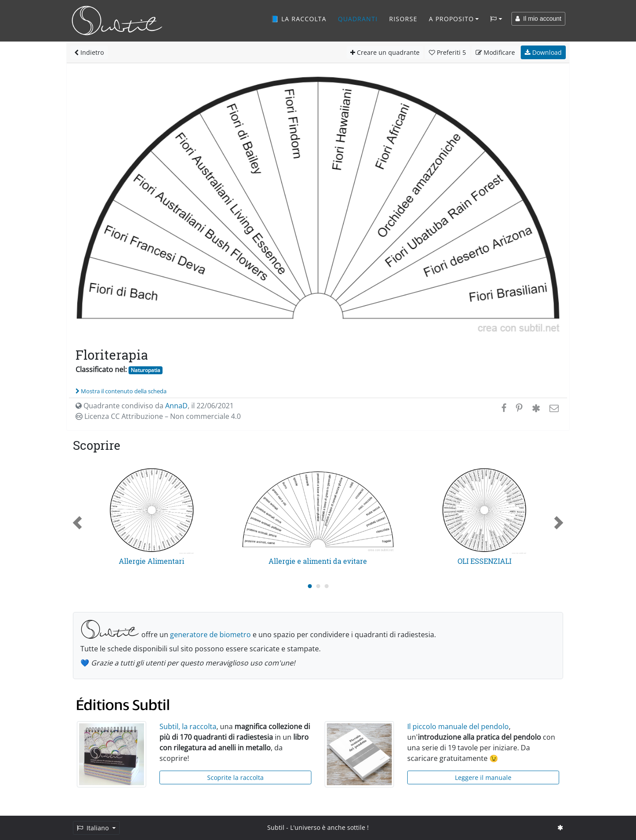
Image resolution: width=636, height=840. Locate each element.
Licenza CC (158, 416)
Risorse (403, 19)
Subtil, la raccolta (188, 726)
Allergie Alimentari (151, 561)
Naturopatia (146, 370)
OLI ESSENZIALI (485, 561)
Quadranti (358, 19)
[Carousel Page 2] (318, 586)
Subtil (276, 827)
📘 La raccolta (299, 19)
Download (543, 52)
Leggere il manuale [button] (483, 777)
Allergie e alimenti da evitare (318, 561)
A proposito (451, 19)
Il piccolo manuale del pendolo (458, 726)
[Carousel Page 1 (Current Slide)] (310, 586)
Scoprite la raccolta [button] (235, 777)
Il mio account (538, 19)
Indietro (89, 52)
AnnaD (176, 406)
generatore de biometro (210, 635)
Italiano (94, 828)
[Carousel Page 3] (327, 586)
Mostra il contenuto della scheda (121, 391)
